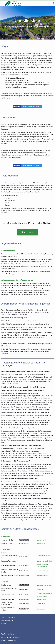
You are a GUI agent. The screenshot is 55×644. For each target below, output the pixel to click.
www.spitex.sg (41, 609)
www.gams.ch (41, 543)
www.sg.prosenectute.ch (45, 585)
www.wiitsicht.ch (42, 575)
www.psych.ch (41, 599)
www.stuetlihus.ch (43, 571)
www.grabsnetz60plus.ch (45, 561)
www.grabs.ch (41, 540)
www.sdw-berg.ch (43, 604)
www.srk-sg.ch (42, 589)
